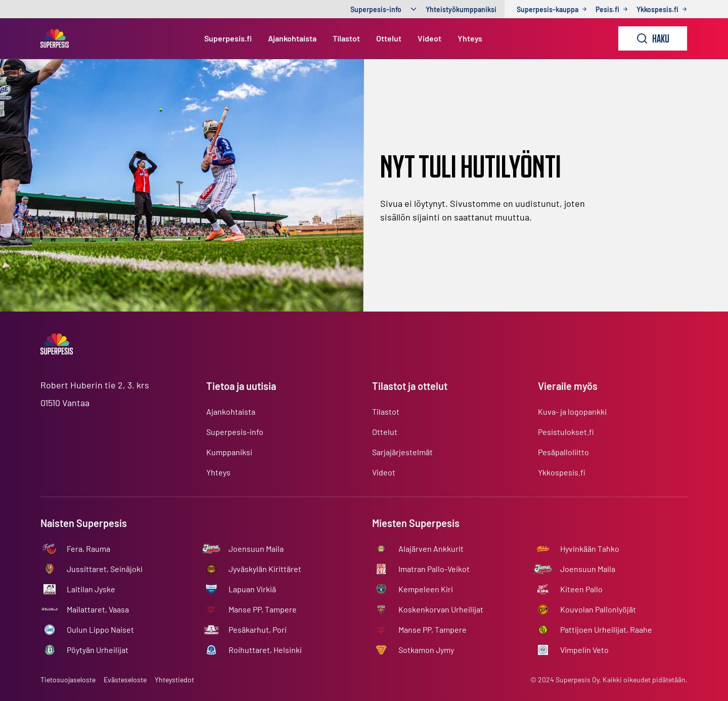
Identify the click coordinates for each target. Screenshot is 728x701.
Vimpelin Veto (584, 650)
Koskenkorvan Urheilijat (441, 609)
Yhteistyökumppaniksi (461, 9)
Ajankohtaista (292, 38)
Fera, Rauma (88, 549)
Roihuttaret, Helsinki (265, 650)
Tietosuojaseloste (68, 680)
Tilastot (346, 38)
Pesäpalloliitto (563, 452)
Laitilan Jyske (91, 589)
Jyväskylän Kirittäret (265, 569)
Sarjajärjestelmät (402, 452)
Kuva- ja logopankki (572, 411)
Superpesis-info (376, 9)
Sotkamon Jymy (426, 650)
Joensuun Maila (256, 549)
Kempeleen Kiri (426, 589)
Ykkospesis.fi (562, 472)
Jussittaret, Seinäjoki (105, 569)
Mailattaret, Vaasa (98, 609)
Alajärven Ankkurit (431, 549)
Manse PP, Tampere (263, 609)
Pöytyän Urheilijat (98, 650)
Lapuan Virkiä (252, 589)
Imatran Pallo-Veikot (434, 569)
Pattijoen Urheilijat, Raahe (606, 629)
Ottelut (389, 38)
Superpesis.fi (228, 38)
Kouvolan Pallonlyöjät (598, 609)
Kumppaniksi (229, 452)
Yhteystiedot (174, 680)
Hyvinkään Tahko (590, 549)
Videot (429, 38)
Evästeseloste (125, 680)
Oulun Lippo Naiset (100, 629)
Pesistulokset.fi (566, 432)
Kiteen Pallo (581, 589)
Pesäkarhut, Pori (258, 629)
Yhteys (470, 38)
